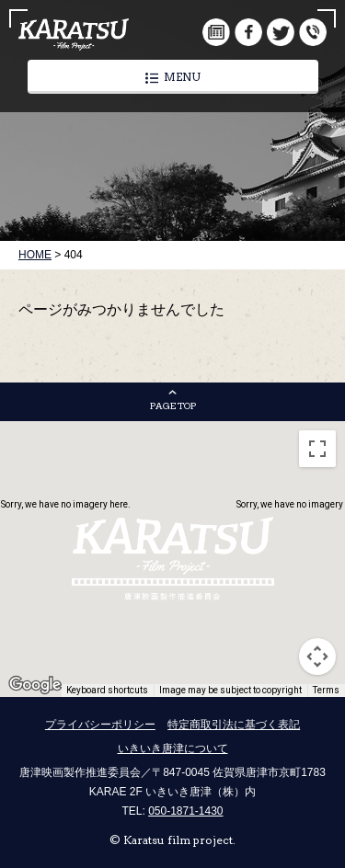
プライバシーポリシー (100, 725)
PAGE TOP (173, 405)
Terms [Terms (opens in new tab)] (326, 690)
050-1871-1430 (185, 811)
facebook (248, 32)
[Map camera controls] (317, 657)
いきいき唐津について (173, 748)
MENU (173, 77)
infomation (313, 32)
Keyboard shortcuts (107, 690)
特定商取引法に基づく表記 (234, 725)
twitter (281, 32)
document (216, 32)
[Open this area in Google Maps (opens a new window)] (35, 685)
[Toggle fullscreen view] (317, 449)
